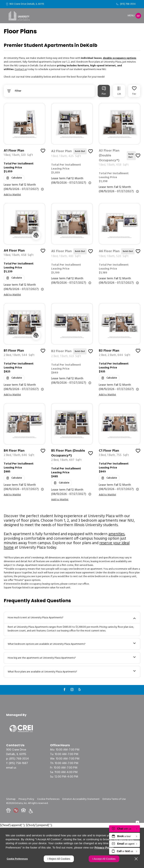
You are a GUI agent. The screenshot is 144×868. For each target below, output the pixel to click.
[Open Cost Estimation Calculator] (14, 178)
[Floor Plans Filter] (49, 91)
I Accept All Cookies (104, 859)
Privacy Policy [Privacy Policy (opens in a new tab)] (104, 847)
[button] (8, 810)
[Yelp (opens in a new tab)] (79, 689)
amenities (116, 534)
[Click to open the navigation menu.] (134, 16)
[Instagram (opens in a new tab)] (72, 689)
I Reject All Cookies (59, 859)
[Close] (136, 859)
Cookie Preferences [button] (48, 799)
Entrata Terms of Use (114, 799)
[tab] (104, 91)
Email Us (11, 768)
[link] (24, 157)
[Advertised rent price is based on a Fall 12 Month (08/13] (42, 189)
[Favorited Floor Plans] (134, 91)
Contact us (21, 69)
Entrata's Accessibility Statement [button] (81, 799)
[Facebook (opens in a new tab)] (64, 689)
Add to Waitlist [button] (12, 195)
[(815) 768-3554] (126, 4)
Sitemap (11, 799)
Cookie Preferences (17, 859)
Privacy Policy (26, 799)
